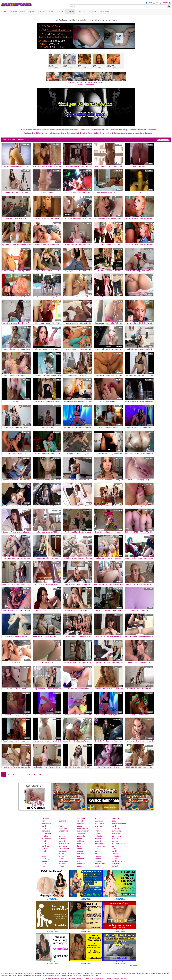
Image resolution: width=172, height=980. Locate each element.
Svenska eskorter (116, 130)
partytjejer (46, 831)
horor (44, 821)
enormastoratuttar (119, 843)
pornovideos (82, 863)
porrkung (46, 843)
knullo (61, 854)
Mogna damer (140, 133)
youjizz (45, 863)
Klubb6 (139, 130)
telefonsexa (99, 823)
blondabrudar (100, 818)
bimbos (80, 861)
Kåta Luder (28, 133)
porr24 (115, 826)
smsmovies (99, 831)
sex (114, 846)
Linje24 (23, 130)
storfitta (62, 836)
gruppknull (81, 838)
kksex (61, 866)
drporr (79, 846)
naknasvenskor (83, 831)
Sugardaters (120, 133)
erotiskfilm (99, 838)
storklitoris (63, 846)
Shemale (165, 3)
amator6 (98, 841)
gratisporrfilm (82, 843)
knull (44, 841)
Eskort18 (144, 130)
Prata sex (58, 130)
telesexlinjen (82, 821)
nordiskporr (47, 833)
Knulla (114, 133)
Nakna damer (130, 133)
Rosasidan (132, 130)
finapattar (116, 863)
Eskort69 (35, 133)
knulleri (45, 836)
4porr (61, 826)
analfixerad (99, 821)
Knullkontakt (71, 133)
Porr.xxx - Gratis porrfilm (86, 85)
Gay (157, 3)
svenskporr (116, 833)
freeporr (98, 856)
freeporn (98, 859)
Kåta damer (149, 133)
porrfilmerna (117, 861)
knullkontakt (81, 833)
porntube (80, 859)
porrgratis (63, 851)
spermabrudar (118, 838)
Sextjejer (125, 130)
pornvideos (63, 861)
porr (61, 833)
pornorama (99, 843)
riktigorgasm (64, 848)
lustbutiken (116, 856)
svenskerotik (64, 843)
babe (44, 856)
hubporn (98, 851)
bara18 (115, 866)
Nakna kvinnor (43, 133)
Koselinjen (65, 130)
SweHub (45, 818)
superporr (98, 828)
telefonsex (116, 818)
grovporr (45, 848)
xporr (44, 866)
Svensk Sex (100, 133)
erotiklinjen (81, 841)
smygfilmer (81, 818)
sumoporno (117, 836)
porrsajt (80, 851)
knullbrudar (46, 838)
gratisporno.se (54, 979)
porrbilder (81, 854)
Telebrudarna (37, 130)
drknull (62, 823)
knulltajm (63, 863)
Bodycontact (152, 130)
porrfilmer (81, 823)
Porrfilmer (108, 133)
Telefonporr (83, 130)
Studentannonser (54, 133)
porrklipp (45, 846)
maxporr (115, 854)
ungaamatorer (65, 831)
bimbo (62, 856)
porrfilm (45, 826)
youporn (45, 861)
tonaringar (99, 826)
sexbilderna (47, 823)
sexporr (98, 833)
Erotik (77, 133)
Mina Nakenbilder (93, 130)
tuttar (114, 821)
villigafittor (63, 828)
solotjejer (63, 838)
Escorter (63, 133)
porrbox (98, 861)
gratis (114, 848)
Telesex (52, 130)
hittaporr (80, 826)
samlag (115, 841)
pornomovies (100, 846)
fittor (61, 818)
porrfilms (116, 828)
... (23, 774)
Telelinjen (29, 130)
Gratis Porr (84, 133)
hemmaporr (99, 854)
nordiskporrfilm (83, 828)
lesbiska (62, 859)
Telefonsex (45, 130)
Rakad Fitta (92, 133)
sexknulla (98, 836)
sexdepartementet (119, 823)
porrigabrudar (100, 863)
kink (96, 848)
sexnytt (62, 841)
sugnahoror (64, 821)
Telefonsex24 (74, 130)
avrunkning (116, 831)
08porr (79, 848)
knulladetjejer (82, 836)
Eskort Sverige (104, 130)
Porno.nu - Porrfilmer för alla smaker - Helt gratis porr (86, 83)
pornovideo (81, 866)
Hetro (150, 3)
